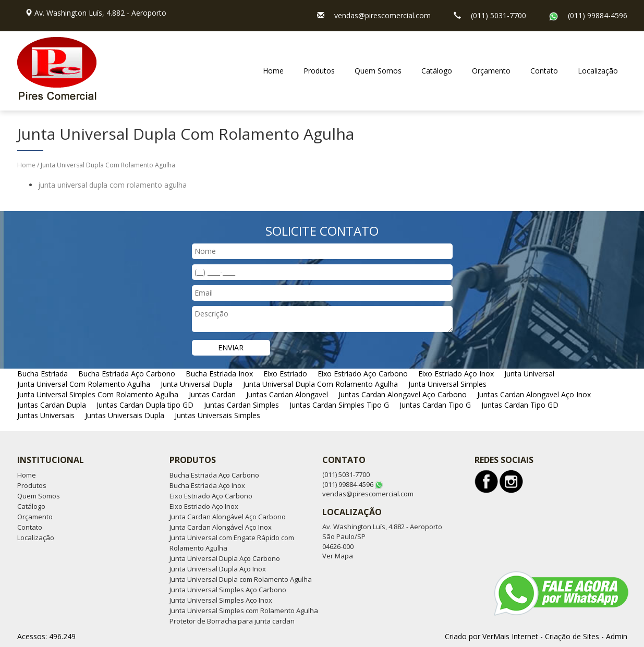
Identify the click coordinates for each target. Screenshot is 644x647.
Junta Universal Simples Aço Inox (221, 600)
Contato (544, 71)
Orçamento (491, 71)
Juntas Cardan (212, 394)
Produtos (319, 71)
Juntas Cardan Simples (241, 405)
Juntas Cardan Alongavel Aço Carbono (403, 394)
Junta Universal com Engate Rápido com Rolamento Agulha (232, 543)
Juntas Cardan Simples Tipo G (339, 405)
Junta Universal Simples (447, 384)
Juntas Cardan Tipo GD (520, 405)
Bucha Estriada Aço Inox (207, 485)
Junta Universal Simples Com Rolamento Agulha (98, 394)
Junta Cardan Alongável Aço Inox (221, 527)
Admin (617, 636)
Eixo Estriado (285, 374)
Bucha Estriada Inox (219, 374)
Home (273, 71)
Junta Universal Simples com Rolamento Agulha (244, 611)
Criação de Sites (572, 636)
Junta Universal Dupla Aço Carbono (225, 558)
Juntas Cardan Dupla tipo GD (145, 405)
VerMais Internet (510, 636)
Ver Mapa (338, 556)
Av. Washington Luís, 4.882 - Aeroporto (100, 13)
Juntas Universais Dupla (125, 415)
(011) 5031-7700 (499, 15)
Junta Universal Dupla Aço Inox (218, 569)
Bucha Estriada (42, 374)
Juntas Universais (46, 415)
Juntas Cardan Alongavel (287, 394)
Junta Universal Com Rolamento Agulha (84, 384)
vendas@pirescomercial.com (382, 15)
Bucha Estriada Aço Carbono (127, 374)
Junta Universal (529, 374)
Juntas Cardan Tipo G (435, 405)
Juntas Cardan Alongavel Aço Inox (534, 394)
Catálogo (437, 71)
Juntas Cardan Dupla (52, 405)
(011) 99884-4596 (598, 15)
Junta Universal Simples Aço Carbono (228, 590)
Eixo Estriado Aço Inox (456, 374)
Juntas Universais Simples (217, 415)
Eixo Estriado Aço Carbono (363, 374)
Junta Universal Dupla (197, 384)
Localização (598, 71)
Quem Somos (378, 71)
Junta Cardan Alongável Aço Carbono (228, 517)
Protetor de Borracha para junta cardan (232, 621)
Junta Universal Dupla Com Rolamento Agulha (320, 384)
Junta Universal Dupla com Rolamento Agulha (241, 579)
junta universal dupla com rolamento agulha (112, 185)
